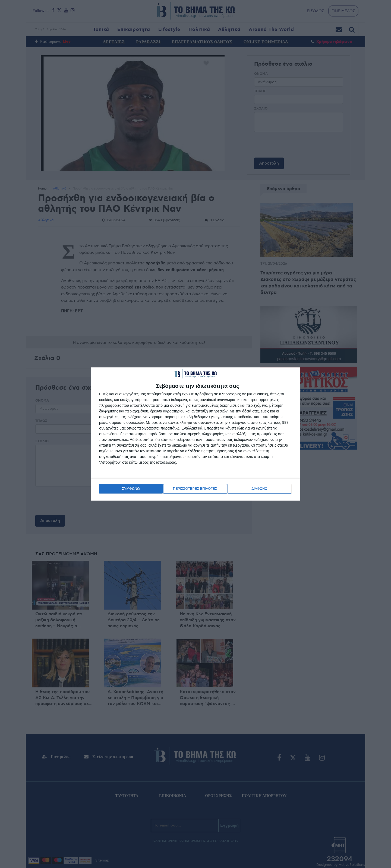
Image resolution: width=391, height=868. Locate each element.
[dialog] (195, 434)
